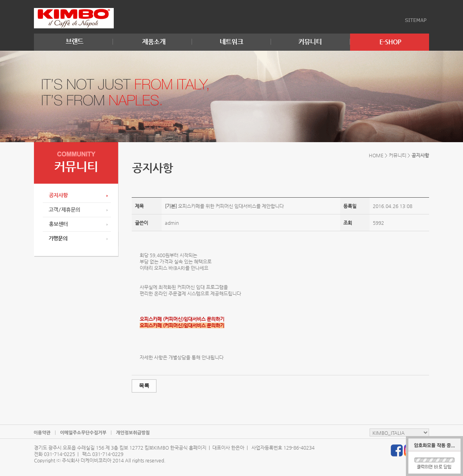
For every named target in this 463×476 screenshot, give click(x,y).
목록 (144, 386)
